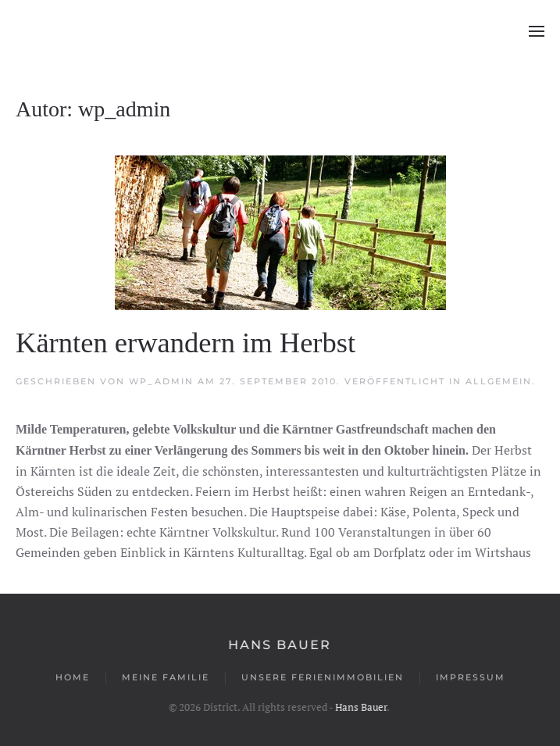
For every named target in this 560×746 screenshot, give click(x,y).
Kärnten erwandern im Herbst (185, 343)
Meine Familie (166, 678)
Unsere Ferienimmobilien (323, 678)
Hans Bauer (279, 645)
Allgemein (499, 381)
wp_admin (161, 381)
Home (73, 678)
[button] (537, 31)
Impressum (471, 678)
